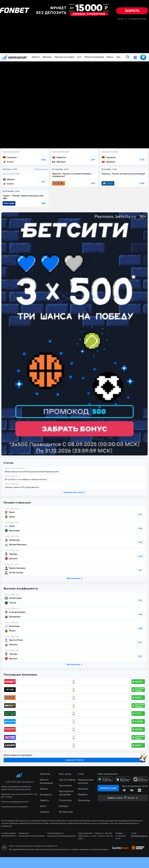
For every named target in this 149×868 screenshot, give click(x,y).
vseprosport (14, 57)
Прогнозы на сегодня (64, 57)
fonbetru (74, 434)
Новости (36, 57)
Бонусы (110, 57)
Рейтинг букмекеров (94, 57)
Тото (79, 57)
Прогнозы (47, 57)
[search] (128, 57)
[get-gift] (135, 58)
